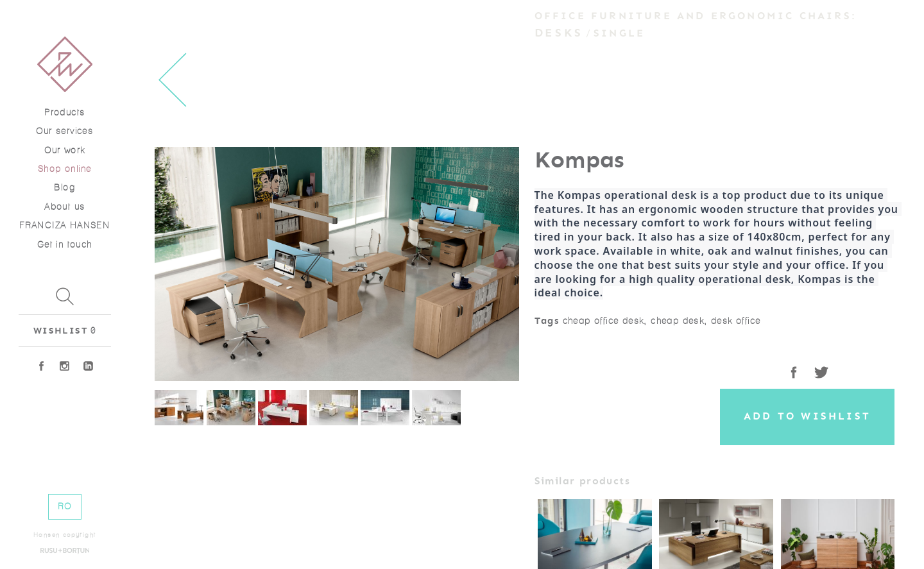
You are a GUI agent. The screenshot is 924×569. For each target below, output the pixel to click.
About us (64, 207)
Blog (64, 188)
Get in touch (65, 245)
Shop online (64, 169)
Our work (64, 150)
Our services (64, 131)
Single (619, 33)
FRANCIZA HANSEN (64, 225)
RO (65, 506)
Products (64, 113)
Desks (559, 33)
